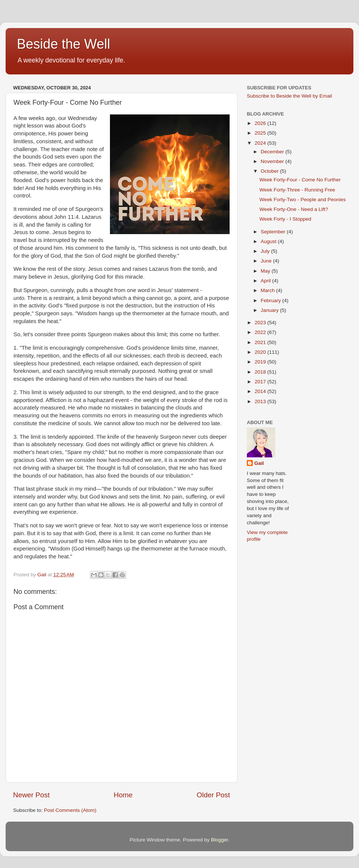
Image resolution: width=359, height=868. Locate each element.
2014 (261, 391)
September (274, 232)
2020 (261, 352)
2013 (261, 401)
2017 (261, 382)
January (270, 310)
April (266, 281)
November (273, 161)
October (270, 171)
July (266, 251)
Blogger (220, 840)
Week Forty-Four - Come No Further (300, 180)
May (266, 271)
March (268, 290)
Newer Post (31, 795)
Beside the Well (63, 44)
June (267, 261)
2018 (261, 372)
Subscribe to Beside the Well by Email (289, 96)
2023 (261, 323)
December (273, 152)
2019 (261, 362)
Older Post (213, 795)
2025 (261, 133)
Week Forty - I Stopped (286, 219)
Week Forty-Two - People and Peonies (303, 200)
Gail (259, 463)
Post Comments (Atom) (70, 810)
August (269, 241)
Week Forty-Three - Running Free (297, 190)
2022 (261, 332)
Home (123, 795)
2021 (261, 342)
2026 (261, 123)
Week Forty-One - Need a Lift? (294, 209)
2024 (261, 143)
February (271, 300)
